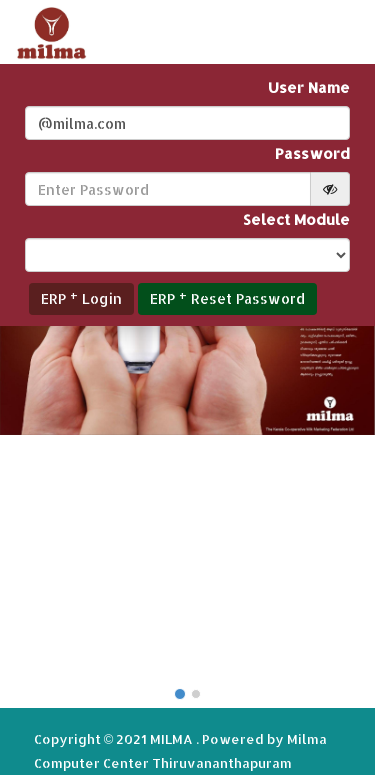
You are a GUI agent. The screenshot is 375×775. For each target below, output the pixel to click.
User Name (309, 87)
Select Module (296, 219)
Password (312, 153)
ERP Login (81, 297)
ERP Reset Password (227, 297)
